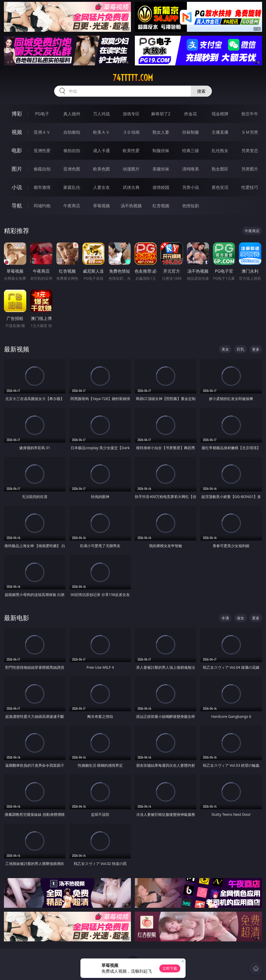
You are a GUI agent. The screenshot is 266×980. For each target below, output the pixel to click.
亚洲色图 (72, 169)
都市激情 (42, 187)
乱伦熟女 (220, 151)
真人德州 (72, 114)
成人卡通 (101, 151)
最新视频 (17, 349)
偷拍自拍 (72, 151)
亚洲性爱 (42, 151)
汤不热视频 (131, 206)
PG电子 (42, 114)
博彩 (17, 114)
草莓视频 (101, 206)
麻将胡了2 (161, 114)
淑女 (241, 618)
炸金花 (191, 114)
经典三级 (191, 151)
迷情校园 (161, 187)
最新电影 (17, 618)
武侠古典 (131, 187)
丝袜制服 (191, 132)
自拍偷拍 (72, 132)
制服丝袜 (161, 151)
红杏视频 (161, 206)
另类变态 (250, 151)
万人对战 (101, 114)
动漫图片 (131, 169)
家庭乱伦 (72, 187)
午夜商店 (72, 206)
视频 (17, 132)
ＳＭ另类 (250, 132)
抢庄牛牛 (250, 114)
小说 (17, 187)
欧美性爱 (131, 151)
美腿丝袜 (161, 169)
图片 (17, 169)
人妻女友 (101, 187)
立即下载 (170, 968)
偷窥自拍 (42, 169)
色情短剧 (191, 206)
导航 (17, 206)
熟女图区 (220, 169)
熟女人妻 (161, 132)
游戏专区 (131, 114)
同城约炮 (42, 206)
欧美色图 (101, 169)
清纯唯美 (191, 169)
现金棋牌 (220, 114)
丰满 (225, 618)
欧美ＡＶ (101, 132)
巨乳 (241, 349)
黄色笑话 (220, 187)
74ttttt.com (133, 78)
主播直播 (220, 132)
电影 (17, 150)
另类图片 (250, 169)
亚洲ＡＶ (42, 132)
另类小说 (191, 187)
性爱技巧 (250, 187)
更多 (256, 349)
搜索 (201, 91)
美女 (225, 349)
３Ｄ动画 (131, 132)
